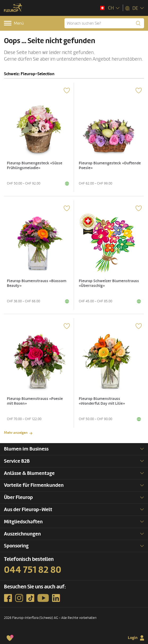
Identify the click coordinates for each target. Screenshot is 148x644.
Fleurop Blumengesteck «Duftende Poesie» (110, 166)
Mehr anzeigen (16, 433)
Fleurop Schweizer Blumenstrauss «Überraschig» (109, 283)
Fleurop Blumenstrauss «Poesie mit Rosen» (35, 401)
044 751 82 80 (33, 570)
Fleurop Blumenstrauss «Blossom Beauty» (37, 283)
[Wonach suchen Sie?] (104, 23)
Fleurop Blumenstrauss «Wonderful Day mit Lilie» (102, 401)
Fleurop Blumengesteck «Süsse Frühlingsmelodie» (35, 166)
